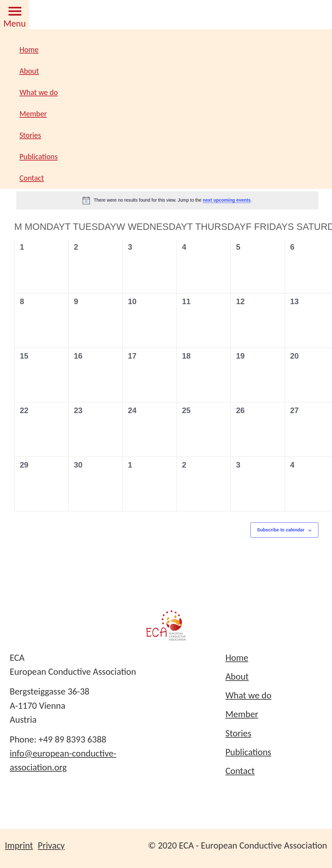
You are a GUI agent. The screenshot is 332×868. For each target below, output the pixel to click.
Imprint (19, 845)
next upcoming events (227, 200)
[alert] (167, 200)
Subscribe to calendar (281, 530)
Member (33, 114)
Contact (32, 178)
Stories (30, 135)
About (29, 71)
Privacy (51, 845)
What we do (39, 92)
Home (29, 49)
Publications (39, 156)
